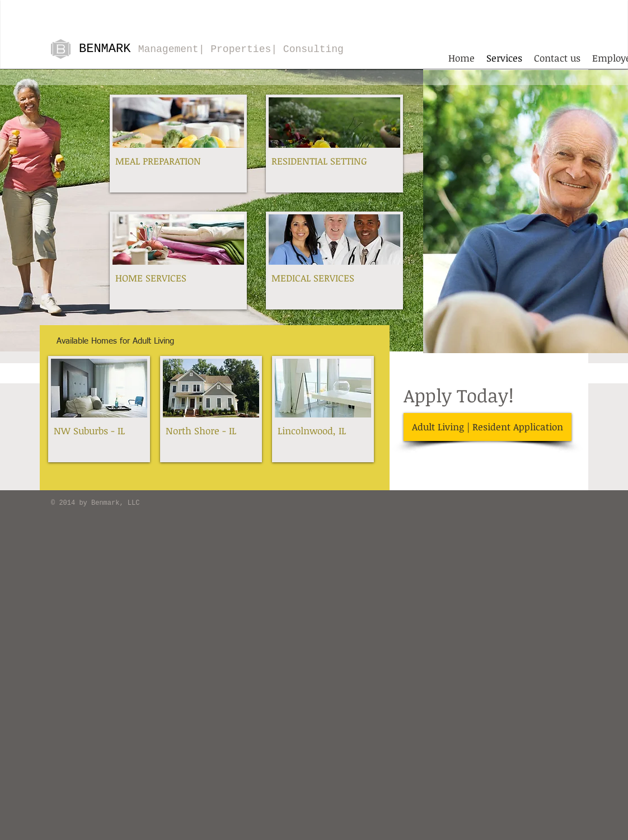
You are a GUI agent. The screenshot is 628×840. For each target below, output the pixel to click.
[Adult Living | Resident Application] (488, 427)
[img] (99, 409)
